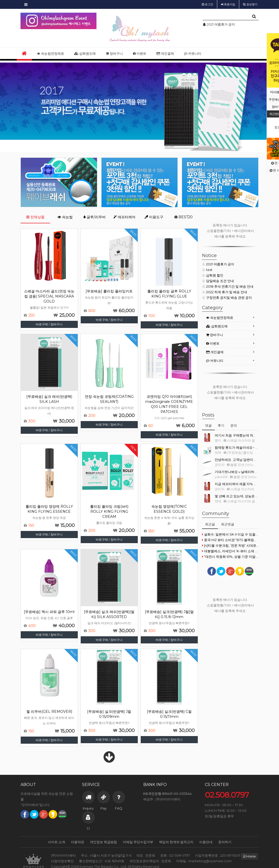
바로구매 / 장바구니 (49, 324)
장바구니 (114, 53)
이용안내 (206, 842)
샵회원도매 (85, 53)
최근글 (210, 524)
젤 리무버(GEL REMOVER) (49, 712)
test (207, 270)
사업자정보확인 (62, 861)
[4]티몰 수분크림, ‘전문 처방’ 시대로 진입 (230, 545)
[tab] (230, 318)
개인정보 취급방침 (103, 842)
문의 (234, 425)
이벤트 (140, 53)
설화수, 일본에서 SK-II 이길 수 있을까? (230, 534)
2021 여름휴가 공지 (218, 264)
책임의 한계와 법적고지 (176, 842)
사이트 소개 (56, 842)
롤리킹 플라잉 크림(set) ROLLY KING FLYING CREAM (109, 511)
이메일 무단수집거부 (138, 842)
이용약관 (77, 842)
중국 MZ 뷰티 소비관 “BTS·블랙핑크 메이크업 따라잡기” (230, 540)
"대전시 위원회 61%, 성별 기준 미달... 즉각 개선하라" (230, 557)
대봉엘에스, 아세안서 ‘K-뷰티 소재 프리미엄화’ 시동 (230, 551)
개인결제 (165, 53)
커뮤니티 (193, 53)
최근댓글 (228, 524)
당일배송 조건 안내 (218, 281)
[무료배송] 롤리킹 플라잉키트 (109, 291)
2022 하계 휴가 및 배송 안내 (225, 292)
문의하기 (225, 842)
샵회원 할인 (213, 275)
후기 (221, 425)
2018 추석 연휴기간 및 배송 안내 (228, 286)
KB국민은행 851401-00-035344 (167, 794)
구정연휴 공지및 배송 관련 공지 (227, 298)
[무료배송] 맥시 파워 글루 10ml (49, 612)
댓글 (208, 425)
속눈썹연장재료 (51, 53)
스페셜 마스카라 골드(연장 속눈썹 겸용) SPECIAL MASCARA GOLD (49, 296)
